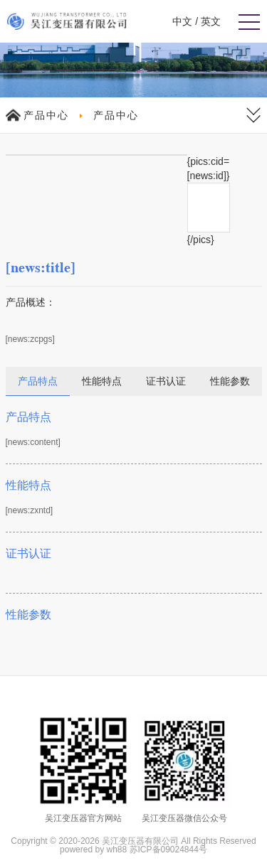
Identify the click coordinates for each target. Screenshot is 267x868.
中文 (182, 21)
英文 (211, 21)
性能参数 (230, 381)
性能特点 (102, 381)
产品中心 (46, 115)
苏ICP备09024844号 (168, 850)
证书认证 (166, 381)
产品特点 (38, 381)
